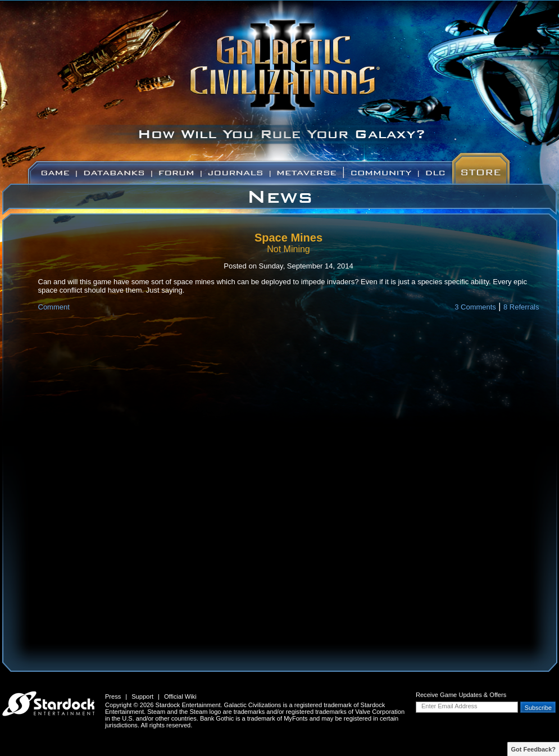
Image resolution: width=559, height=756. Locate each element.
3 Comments (475, 307)
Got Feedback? (533, 749)
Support (142, 696)
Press (113, 696)
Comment (54, 307)
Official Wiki (180, 696)
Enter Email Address (449, 706)
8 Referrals (521, 307)
